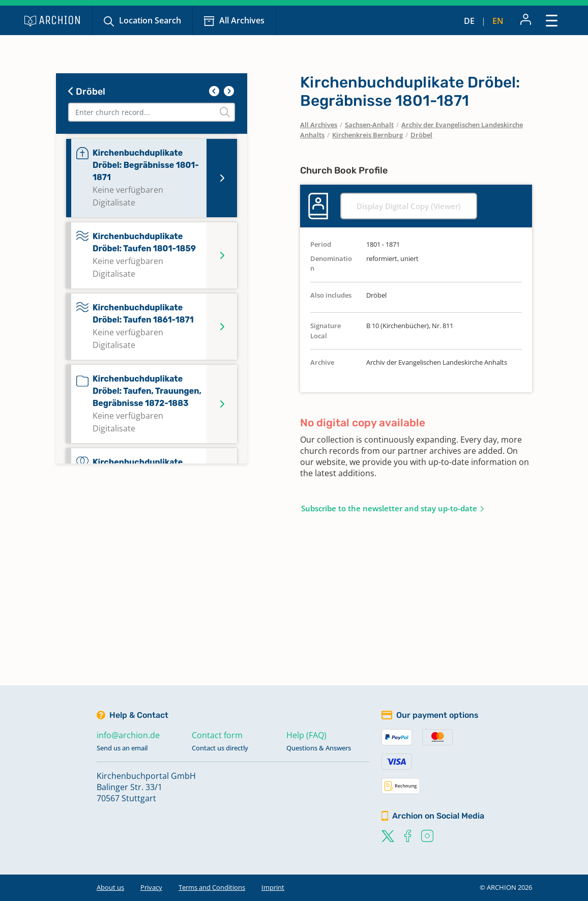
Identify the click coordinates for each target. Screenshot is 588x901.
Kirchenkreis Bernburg (367, 135)
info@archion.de (128, 735)
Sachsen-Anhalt (369, 125)
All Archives (242, 20)
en (498, 21)
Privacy (151, 887)
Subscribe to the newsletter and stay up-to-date (389, 508)
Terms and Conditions (212, 887)
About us (110, 887)
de (469, 21)
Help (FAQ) (306, 735)
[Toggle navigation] (552, 20)
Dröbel (87, 92)
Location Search (150, 20)
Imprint (273, 887)
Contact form (217, 735)
